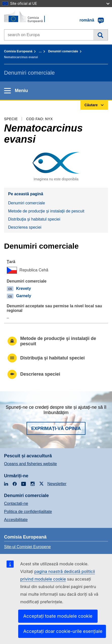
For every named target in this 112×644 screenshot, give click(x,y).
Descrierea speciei (25, 227)
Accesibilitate (16, 520)
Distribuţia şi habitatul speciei (34, 219)
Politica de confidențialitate (28, 512)
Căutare (100, 35)
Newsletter (57, 484)
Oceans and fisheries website (30, 464)
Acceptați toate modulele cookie (58, 616)
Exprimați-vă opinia (56, 428)
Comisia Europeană (18, 51)
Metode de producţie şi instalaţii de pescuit (46, 211)
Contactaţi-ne (16, 503)
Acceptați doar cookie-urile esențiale (63, 631)
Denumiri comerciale (63, 51)
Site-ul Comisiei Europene (27, 547)
